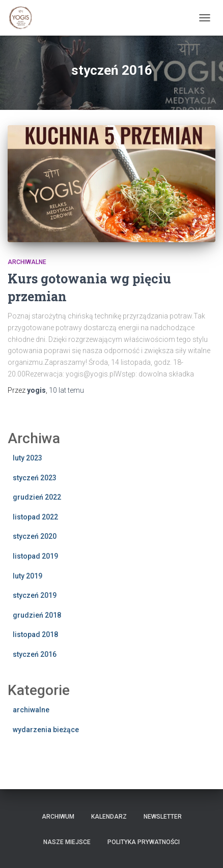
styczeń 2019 (35, 595)
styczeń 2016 (35, 654)
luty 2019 (27, 576)
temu (66, 390)
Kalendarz (109, 817)
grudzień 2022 (37, 497)
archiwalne (27, 262)
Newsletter (163, 817)
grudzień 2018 (37, 615)
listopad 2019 (35, 556)
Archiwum (58, 817)
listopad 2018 (35, 634)
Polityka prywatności (144, 842)
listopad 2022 (35, 517)
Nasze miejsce (67, 842)
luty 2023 (27, 458)
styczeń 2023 (35, 478)
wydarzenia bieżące (46, 730)
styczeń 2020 (35, 536)
